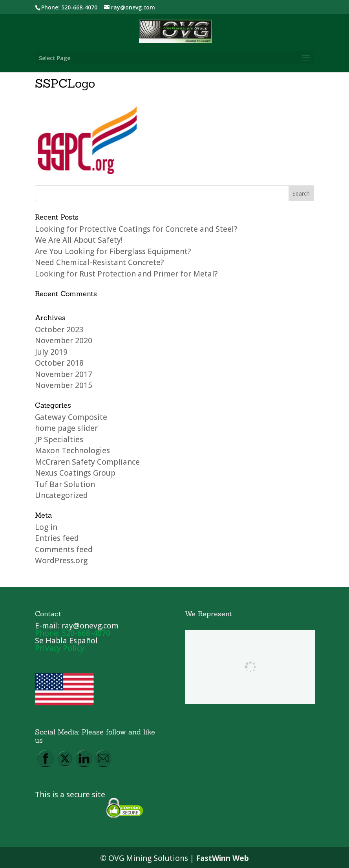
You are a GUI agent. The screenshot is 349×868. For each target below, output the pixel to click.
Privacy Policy (60, 648)
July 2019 (51, 352)
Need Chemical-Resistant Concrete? (99, 262)
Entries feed (57, 538)
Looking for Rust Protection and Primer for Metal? (126, 274)
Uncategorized (61, 495)
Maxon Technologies (72, 450)
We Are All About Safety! (79, 240)
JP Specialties (59, 439)
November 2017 (64, 374)
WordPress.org (61, 560)
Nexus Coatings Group (75, 473)
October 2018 (59, 363)
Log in (46, 527)
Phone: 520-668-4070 (69, 7)
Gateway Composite (71, 417)
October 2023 (59, 330)
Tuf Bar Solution (65, 484)
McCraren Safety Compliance (87, 462)
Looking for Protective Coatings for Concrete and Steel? (136, 229)
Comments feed (64, 549)
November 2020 (64, 341)
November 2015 (64, 385)
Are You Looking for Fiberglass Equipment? (113, 251)
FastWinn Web (222, 858)
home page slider (66, 428)
